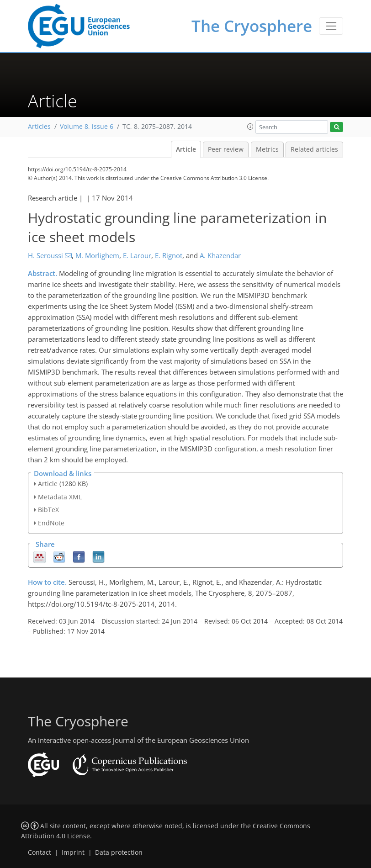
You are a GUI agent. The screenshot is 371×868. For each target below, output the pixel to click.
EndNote (51, 523)
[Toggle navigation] (331, 26)
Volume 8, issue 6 (87, 127)
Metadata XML (60, 497)
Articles (39, 127)
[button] (250, 127)
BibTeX (48, 510)
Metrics (267, 149)
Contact (40, 852)
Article (186, 149)
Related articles (314, 149)
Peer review (226, 149)
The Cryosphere (252, 26)
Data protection (119, 852)
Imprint (73, 852)
